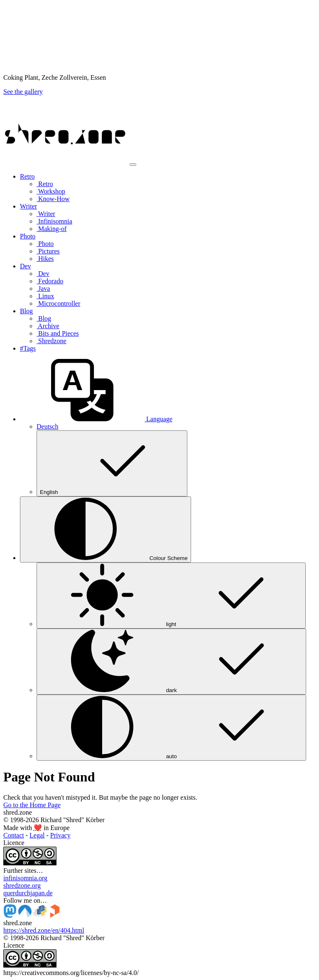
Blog (44, 318)
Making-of (52, 229)
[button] (96, 419)
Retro (45, 184)
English (112, 463)
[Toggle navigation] (133, 165)
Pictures (48, 251)
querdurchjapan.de (28, 893)
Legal (37, 835)
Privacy (60, 835)
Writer (46, 214)
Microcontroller (58, 303)
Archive (48, 326)
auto (171, 728)
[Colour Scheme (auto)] (106, 529)
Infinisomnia (54, 221)
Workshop (51, 191)
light (171, 596)
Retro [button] (27, 176)
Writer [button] (28, 206)
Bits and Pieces (58, 333)
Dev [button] (26, 266)
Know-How (53, 199)
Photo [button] (28, 236)
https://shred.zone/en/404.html (44, 930)
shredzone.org (22, 885)
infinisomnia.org (25, 878)
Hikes (45, 259)
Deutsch (47, 426)
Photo (45, 244)
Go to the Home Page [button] (32, 805)
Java (43, 289)
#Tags (28, 348)
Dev (43, 274)
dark (171, 662)
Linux (45, 296)
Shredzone (52, 341)
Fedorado (50, 281)
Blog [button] (26, 311)
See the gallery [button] (23, 92)
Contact (14, 835)
